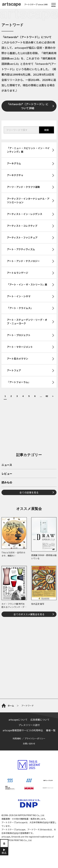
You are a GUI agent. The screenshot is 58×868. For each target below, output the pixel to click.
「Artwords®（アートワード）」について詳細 (28, 106)
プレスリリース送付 (29, 725)
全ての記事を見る (29, 492)
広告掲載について (40, 720)
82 (47, 396)
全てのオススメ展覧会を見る (29, 614)
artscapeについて (18, 720)
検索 (47, 130)
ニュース (7, 465)
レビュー (7, 474)
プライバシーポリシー (35, 738)
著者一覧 (51, 730)
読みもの (7, 483)
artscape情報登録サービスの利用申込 (23, 730)
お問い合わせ (29, 743)
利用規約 (17, 738)
